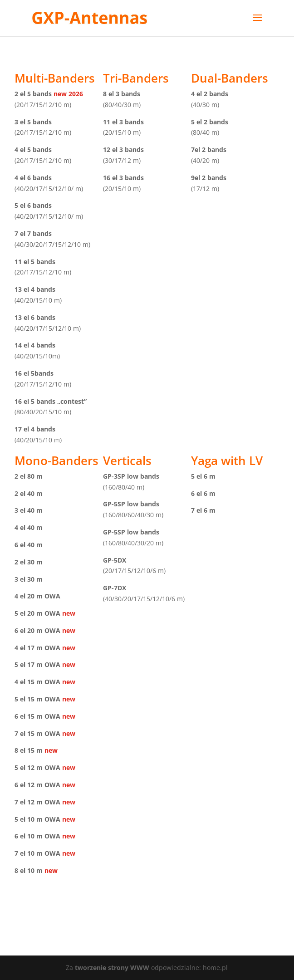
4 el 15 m (29, 682)
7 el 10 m (29, 853)
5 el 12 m (29, 767)
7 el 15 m (29, 733)
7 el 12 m (29, 802)
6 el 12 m (29, 785)
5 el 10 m (29, 819)
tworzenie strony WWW (113, 968)
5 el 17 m (29, 664)
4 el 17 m (29, 648)
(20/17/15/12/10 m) (43, 105)
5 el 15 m (29, 699)
